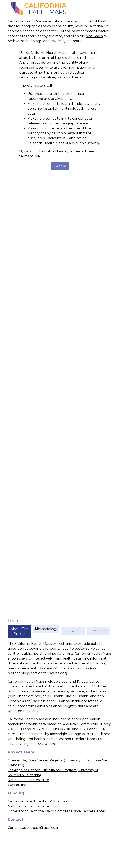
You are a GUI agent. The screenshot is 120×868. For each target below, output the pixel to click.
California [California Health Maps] (45, 6)
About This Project (20, 631)
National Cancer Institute (28, 780)
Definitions (98, 631)
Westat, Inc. (17, 785)
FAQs (73, 631)
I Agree (60, 166)
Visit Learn (95, 36)
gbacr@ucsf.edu (44, 828)
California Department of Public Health (40, 801)
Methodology (46, 629)
